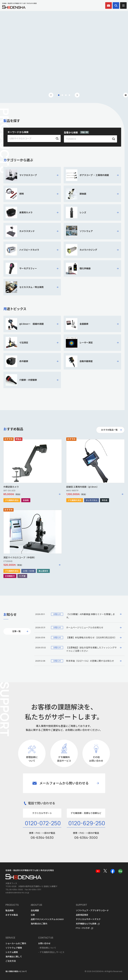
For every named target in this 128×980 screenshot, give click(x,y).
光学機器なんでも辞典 (86, 924)
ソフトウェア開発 (14, 948)
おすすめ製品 (12, 915)
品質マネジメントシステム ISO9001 (47, 919)
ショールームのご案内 (16, 943)
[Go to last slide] (51, 95)
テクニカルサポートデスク (88, 919)
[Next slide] (77, 95)
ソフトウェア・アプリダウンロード (92, 910)
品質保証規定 (82, 915)
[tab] (59, 95)
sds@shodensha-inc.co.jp (17, 893)
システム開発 (12, 952)
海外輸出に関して (14, 957)
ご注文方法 (11, 961)
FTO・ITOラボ (83, 928)
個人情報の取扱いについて (16, 971)
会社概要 (35, 910)
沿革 (33, 915)
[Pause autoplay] (126, 95)
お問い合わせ (44, 943)
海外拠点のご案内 (39, 924)
